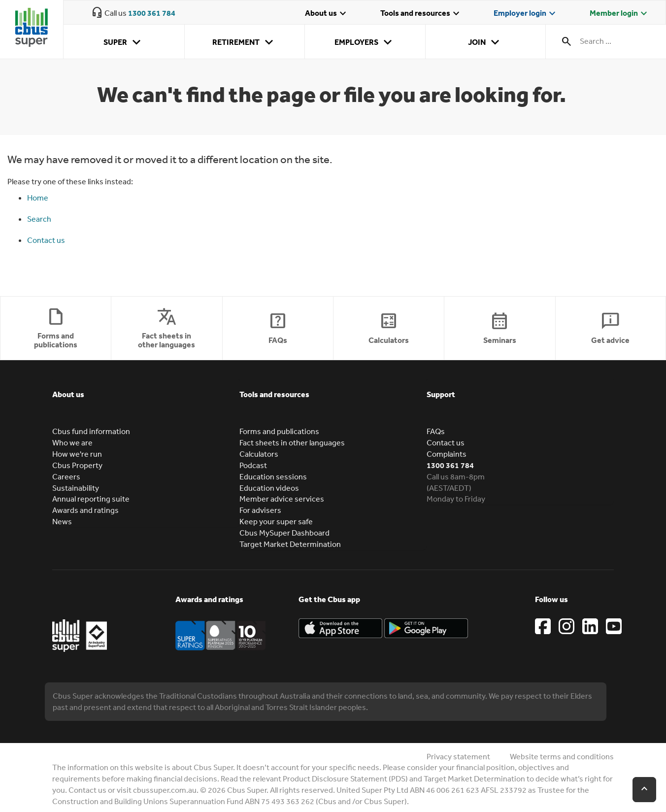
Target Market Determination (290, 544)
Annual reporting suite (91, 499)
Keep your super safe (276, 521)
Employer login (526, 14)
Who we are (72, 442)
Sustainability (76, 488)
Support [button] (441, 394)
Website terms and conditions (562, 756)
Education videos (269, 488)
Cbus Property (77, 465)
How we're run (77, 454)
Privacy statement (458, 756)
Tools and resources (421, 14)
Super (124, 42)
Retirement (245, 42)
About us (327, 14)
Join (485, 42)
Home (38, 198)
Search (39, 219)
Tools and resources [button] (274, 394)
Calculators (259, 454)
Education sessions (273, 476)
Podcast (253, 465)
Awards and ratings (85, 510)
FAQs (436, 431)
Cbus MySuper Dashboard (284, 533)
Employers (365, 42)
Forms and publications (279, 431)
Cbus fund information (91, 431)
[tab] (146, 402)
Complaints (447, 454)
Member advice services (282, 499)
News (62, 521)
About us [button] (68, 394)
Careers (66, 476)
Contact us (46, 240)
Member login (620, 14)
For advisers (260, 510)
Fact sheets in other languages (292, 442)
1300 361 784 (152, 13)
